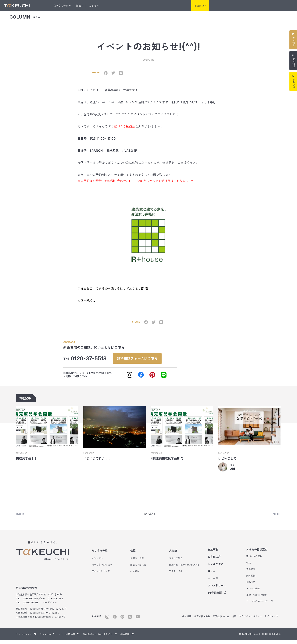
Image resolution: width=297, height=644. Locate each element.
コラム (165, 5)
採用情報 (127, 638)
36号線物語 (217, 597)
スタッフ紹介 (176, 562)
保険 (249, 567)
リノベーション (231, 6)
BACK (20, 518)
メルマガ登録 (253, 593)
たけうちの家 (100, 555)
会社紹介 (180, 5)
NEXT (277, 518)
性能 (133, 555)
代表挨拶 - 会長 (202, 620)
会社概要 (187, 620)
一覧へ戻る (148, 518)
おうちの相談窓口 (257, 554)
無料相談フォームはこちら (142, 361)
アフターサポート (178, 575)
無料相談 (251, 580)
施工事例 (113, 5)
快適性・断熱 (137, 562)
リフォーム (251, 6)
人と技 (173, 555)
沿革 (234, 620)
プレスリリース (217, 590)
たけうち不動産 (270, 6)
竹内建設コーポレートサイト (100, 638)
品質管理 (135, 575)
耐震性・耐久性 (138, 569)
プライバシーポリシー (250, 620)
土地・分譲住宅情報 (256, 599)
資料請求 (251, 573)
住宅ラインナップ (101, 575)
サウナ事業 (288, 6)
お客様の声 (129, 5)
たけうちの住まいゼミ (260, 605)
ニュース (213, 582)
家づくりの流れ (254, 560)
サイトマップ (271, 620)
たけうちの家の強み (102, 569)
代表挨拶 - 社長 (221, 620)
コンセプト (97, 562)
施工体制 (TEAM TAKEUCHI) (184, 569)
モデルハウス (148, 5)
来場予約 (251, 586)
